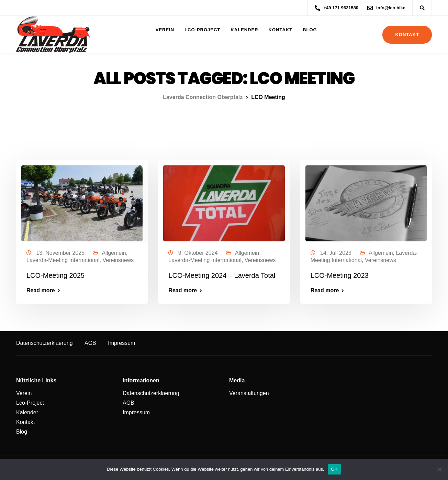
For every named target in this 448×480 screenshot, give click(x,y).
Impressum (121, 343)
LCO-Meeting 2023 (340, 275)
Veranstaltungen (249, 393)
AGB (90, 343)
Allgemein (114, 253)
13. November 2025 (61, 253)
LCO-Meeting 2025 (55, 275)
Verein (165, 30)
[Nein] (439, 469)
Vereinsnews (118, 260)
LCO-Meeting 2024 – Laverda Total (222, 275)
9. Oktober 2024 (199, 253)
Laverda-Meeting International (63, 260)
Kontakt (281, 30)
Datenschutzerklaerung (44, 343)
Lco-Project (202, 30)
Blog (310, 30)
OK (334, 469)
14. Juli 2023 (337, 253)
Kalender (244, 30)
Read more (41, 291)
